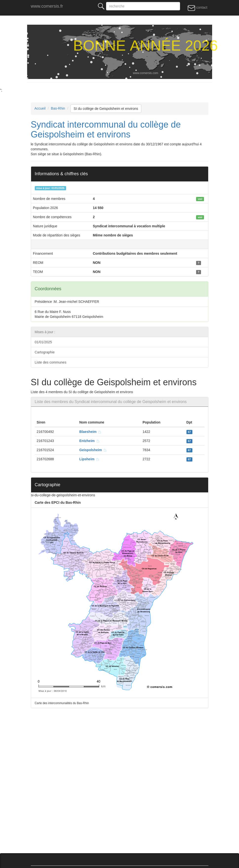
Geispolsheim (93, 450)
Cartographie (45, 352)
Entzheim (90, 441)
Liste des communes (51, 362)
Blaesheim (91, 432)
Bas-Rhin (58, 108)
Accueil (40, 108)
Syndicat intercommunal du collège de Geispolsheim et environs (106, 129)
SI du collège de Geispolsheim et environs (106, 109)
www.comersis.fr (47, 6)
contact (197, 8)
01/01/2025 (43, 342)
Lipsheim (89, 459)
